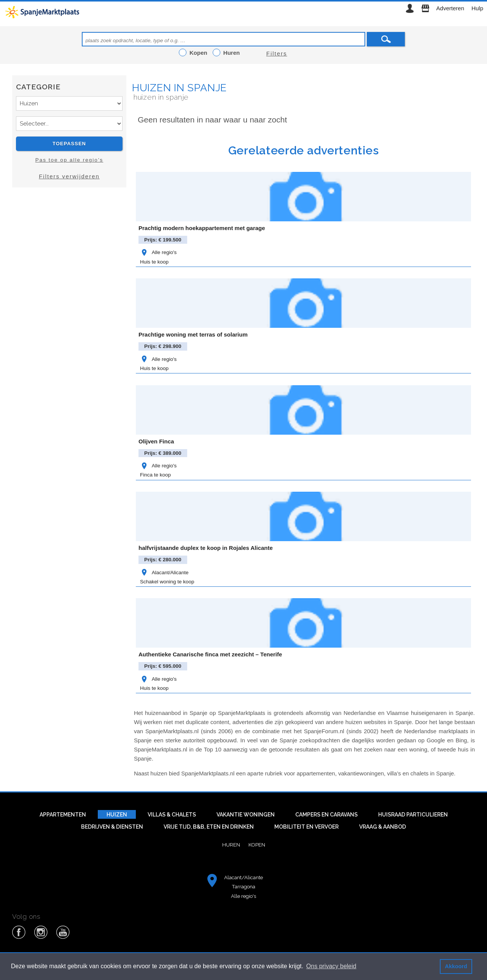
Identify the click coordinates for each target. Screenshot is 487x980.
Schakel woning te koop (167, 582)
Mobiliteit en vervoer (306, 827)
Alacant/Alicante (164, 573)
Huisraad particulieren (413, 815)
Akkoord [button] (456, 966)
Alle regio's (158, 252)
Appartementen (63, 815)
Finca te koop (155, 475)
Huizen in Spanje (179, 88)
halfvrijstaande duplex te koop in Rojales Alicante (206, 548)
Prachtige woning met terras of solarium (193, 334)
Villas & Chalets (172, 815)
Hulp (477, 8)
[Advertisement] (69, 261)
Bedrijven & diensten (112, 827)
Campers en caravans (326, 815)
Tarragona (243, 886)
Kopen (257, 845)
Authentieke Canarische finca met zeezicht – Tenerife (210, 654)
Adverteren (450, 8)
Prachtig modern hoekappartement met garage (202, 228)
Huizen (117, 815)
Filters (277, 53)
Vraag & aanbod (383, 827)
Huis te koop (154, 262)
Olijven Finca (156, 441)
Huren (231, 845)
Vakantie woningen (246, 815)
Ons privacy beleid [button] (331, 966)
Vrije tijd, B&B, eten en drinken (209, 827)
